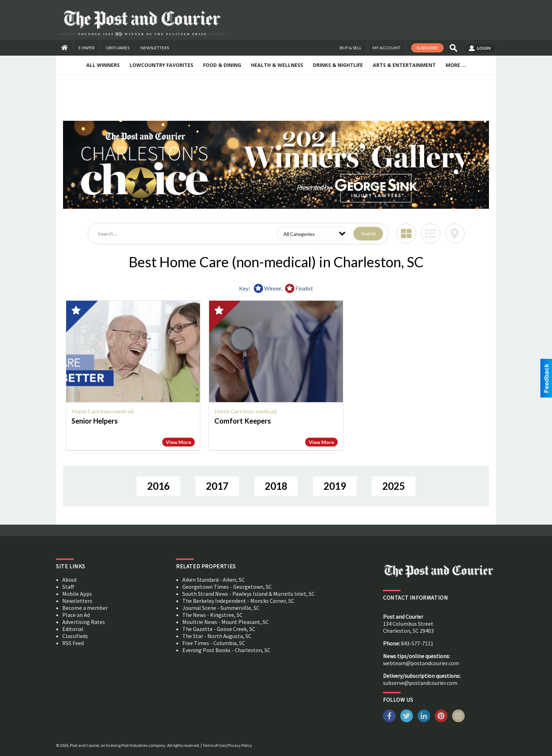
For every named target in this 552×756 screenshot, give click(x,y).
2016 (158, 486)
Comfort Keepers (243, 421)
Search (368, 233)
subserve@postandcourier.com (420, 683)
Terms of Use (214, 745)
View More (178, 442)
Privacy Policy (240, 745)
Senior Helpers (95, 421)
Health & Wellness (277, 65)
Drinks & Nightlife (338, 65)
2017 (217, 486)
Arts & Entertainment (404, 65)
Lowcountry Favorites (161, 65)
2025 (394, 486)
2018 (276, 486)
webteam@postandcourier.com (421, 663)
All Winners (103, 65)
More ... (456, 65)
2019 (335, 486)
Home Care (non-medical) (103, 411)
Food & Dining (222, 65)
